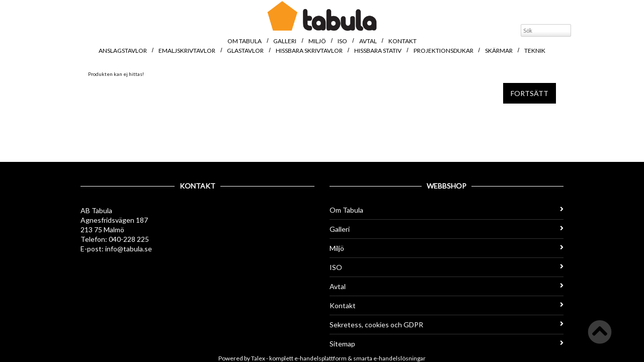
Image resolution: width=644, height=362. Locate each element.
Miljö (317, 41)
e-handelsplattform (320, 358)
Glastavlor (245, 51)
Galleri (285, 41)
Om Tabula (245, 41)
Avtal (368, 41)
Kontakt (403, 41)
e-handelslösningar (399, 358)
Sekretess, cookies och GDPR (447, 325)
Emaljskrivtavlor (187, 51)
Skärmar (499, 51)
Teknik (535, 51)
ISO (342, 41)
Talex (258, 358)
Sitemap (447, 344)
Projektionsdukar (444, 51)
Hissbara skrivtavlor (309, 51)
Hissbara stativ (378, 51)
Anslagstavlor (123, 51)
